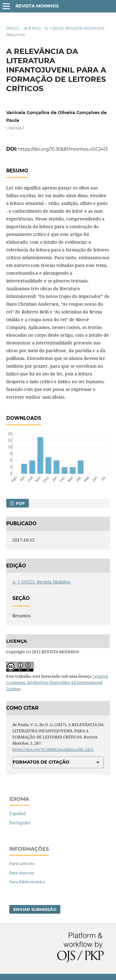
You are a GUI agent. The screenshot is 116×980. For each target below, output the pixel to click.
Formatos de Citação (41, 762)
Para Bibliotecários (27, 882)
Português (20, 823)
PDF (20, 503)
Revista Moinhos (37, 6)
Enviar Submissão (35, 909)
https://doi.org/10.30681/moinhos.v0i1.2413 (63, 149)
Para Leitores (22, 863)
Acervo (32, 28)
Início (13, 28)
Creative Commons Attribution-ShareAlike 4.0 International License (57, 682)
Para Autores (22, 873)
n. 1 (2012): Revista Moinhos (74, 28)
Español (17, 813)
